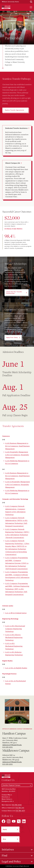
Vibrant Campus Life (13, 163)
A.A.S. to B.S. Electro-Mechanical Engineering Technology (14, 637)
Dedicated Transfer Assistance (16, 128)
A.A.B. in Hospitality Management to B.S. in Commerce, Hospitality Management (18, 484)
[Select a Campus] (17, 785)
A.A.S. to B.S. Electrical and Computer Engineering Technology (15, 629)
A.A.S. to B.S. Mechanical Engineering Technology (14, 646)
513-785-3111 (20, 808)
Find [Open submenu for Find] (4, 855)
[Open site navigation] (31, 7)
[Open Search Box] (31, 2)
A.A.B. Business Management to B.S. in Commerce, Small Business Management (17, 446)
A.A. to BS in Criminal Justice (16, 613)
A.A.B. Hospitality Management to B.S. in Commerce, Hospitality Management (17, 455)
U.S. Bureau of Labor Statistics (13, 229)
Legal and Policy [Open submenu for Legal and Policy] (11, 861)
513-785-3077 (20, 811)
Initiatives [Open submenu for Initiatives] (8, 849)
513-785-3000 (17, 805)
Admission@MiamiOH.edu (12, 745)
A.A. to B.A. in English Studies (16, 668)
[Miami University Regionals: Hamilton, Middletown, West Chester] (6, 7)
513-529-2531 (8, 747)
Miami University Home (11, 2)
